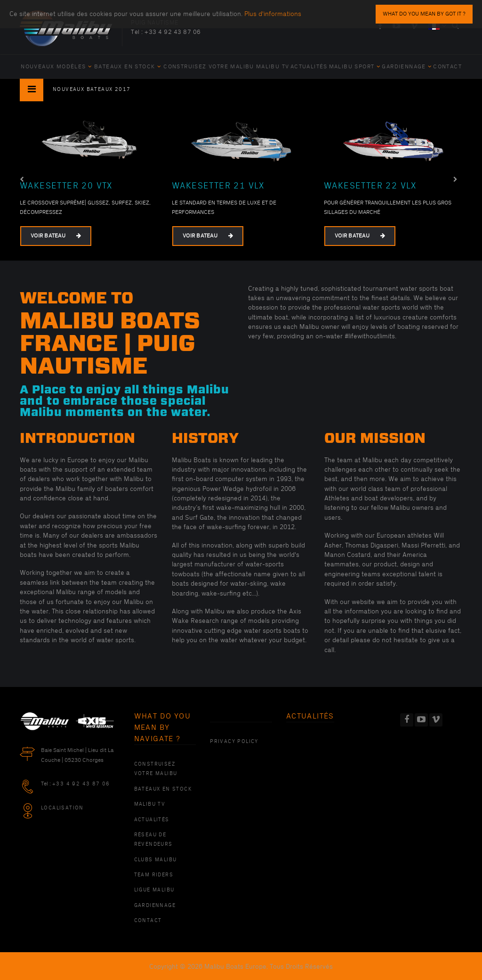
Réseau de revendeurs (153, 840)
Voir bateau (56, 236)
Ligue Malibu (154, 890)
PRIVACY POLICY (234, 742)
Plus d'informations (273, 14)
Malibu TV (273, 67)
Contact (447, 67)
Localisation (62, 808)
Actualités (309, 67)
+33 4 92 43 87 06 (173, 32)
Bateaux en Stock (128, 67)
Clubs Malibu (156, 860)
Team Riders (154, 875)
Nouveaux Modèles (56, 67)
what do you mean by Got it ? (424, 14)
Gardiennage (407, 67)
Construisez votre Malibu (209, 67)
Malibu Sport (355, 67)
